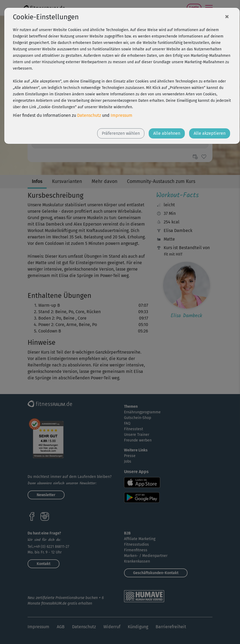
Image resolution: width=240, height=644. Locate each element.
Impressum (121, 115)
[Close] (227, 16)
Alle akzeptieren (210, 133)
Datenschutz (89, 115)
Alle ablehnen (167, 133)
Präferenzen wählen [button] (121, 133)
